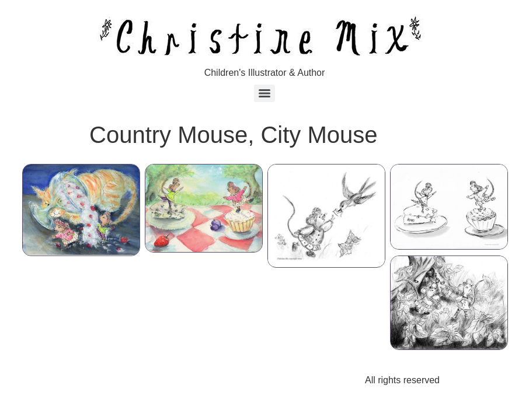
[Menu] (264, 93)
